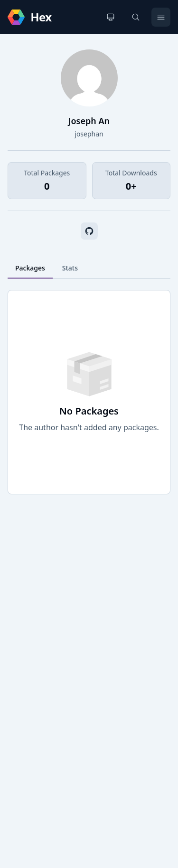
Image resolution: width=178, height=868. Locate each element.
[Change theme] (111, 17)
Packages (30, 268)
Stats (70, 268)
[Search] (136, 17)
